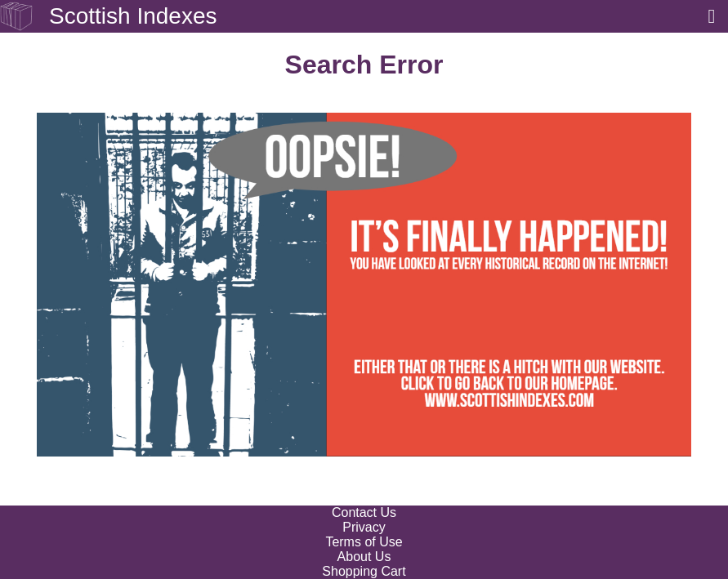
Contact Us (364, 512)
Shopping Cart (364, 571)
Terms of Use (364, 542)
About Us (364, 557)
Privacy (364, 527)
